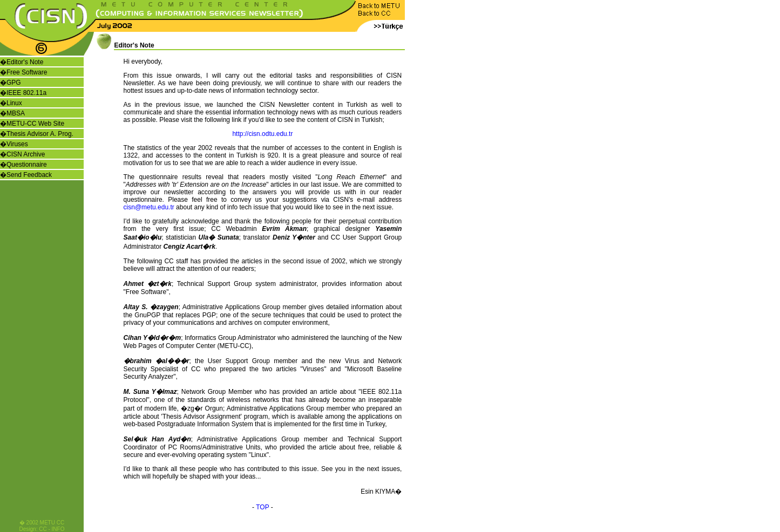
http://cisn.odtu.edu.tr (262, 134)
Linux (14, 103)
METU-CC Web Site (35, 124)
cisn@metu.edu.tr (149, 207)
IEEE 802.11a (26, 93)
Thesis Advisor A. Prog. (40, 134)
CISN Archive (26, 154)
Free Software (27, 72)
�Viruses (14, 144)
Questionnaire (27, 165)
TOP (262, 507)
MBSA (16, 113)
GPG (14, 83)
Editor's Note (25, 62)
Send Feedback (29, 175)
